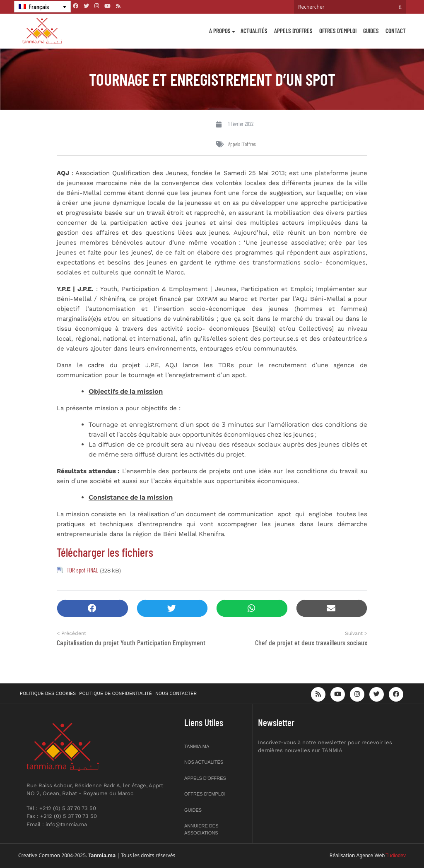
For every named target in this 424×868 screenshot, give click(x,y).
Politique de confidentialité (116, 694)
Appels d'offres (242, 144)
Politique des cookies (48, 694)
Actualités (254, 31)
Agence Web (371, 856)
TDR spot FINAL (82, 570)
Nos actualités (204, 762)
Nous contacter (176, 694)
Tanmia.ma (197, 746)
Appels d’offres (293, 31)
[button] (93, 608)
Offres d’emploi (338, 31)
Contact (396, 31)
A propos (220, 31)
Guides (371, 31)
